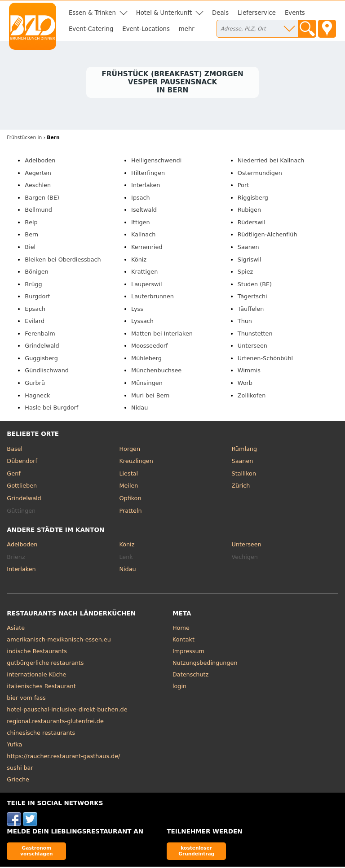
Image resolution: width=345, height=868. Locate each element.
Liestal (128, 475)
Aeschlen (38, 186)
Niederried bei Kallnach (271, 162)
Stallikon (244, 475)
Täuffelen (251, 310)
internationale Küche (36, 676)
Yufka (14, 746)
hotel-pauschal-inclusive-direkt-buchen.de (67, 711)
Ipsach (141, 198)
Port (243, 186)
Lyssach (142, 322)
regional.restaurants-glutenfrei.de (55, 722)
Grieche (18, 781)
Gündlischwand (47, 372)
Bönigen (36, 273)
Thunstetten (255, 334)
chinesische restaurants (41, 734)
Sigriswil (250, 260)
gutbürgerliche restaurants (45, 664)
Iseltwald (144, 211)
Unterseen (252, 347)
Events (295, 13)
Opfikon (130, 499)
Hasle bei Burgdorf (51, 409)
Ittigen (140, 224)
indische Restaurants (37, 652)
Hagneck (37, 396)
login (179, 687)
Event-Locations (146, 29)
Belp (31, 224)
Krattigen (144, 273)
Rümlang (244, 450)
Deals (220, 13)
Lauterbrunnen (153, 298)
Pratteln (130, 512)
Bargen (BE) (42, 198)
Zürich (241, 487)
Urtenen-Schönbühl (265, 360)
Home (181, 629)
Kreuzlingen (136, 462)
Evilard (35, 322)
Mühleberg (146, 360)
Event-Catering (91, 29)
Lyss (137, 310)
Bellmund (38, 211)
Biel (30, 248)
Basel (15, 450)
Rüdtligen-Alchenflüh (268, 236)
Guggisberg (41, 360)
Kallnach (143, 236)
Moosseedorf (149, 347)
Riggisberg (253, 198)
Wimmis (249, 372)
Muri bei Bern (150, 396)
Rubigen (249, 211)
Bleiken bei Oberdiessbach (63, 260)
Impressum (188, 652)
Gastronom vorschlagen (37, 852)
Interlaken (146, 186)
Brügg (33, 285)
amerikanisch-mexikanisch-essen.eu (59, 641)
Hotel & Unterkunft (164, 13)
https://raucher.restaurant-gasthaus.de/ (63, 757)
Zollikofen (252, 396)
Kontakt (184, 641)
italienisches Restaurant (41, 687)
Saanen (248, 248)
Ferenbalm (40, 334)
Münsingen (147, 384)
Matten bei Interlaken (162, 334)
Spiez (245, 273)
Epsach (35, 310)
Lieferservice (257, 13)
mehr (187, 29)
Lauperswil (147, 285)
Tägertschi (252, 298)
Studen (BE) (255, 285)
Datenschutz (190, 676)
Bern (31, 236)
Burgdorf (37, 298)
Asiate (16, 629)
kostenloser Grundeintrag (196, 852)
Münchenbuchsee (156, 372)
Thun (245, 322)
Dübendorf (22, 462)
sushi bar (20, 769)
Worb (245, 384)
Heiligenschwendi (156, 162)
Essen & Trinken (92, 13)
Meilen (128, 487)
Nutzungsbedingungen (205, 664)
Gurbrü (35, 384)
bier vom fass (26, 699)
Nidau (139, 409)
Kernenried (147, 248)
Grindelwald (42, 347)
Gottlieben (22, 487)
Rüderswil (252, 224)
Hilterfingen (148, 174)
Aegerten (38, 174)
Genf (13, 475)
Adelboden (40, 162)
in (24, 139)
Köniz (139, 260)
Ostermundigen (260, 174)
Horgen (130, 450)
